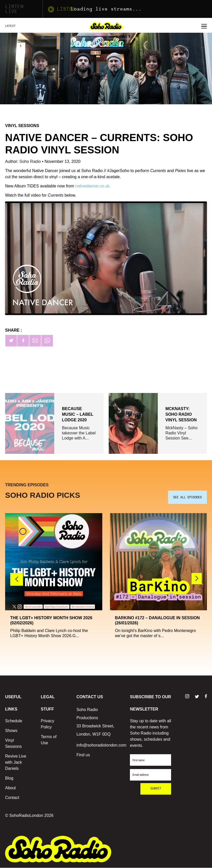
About (10, 788)
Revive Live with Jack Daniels (16, 763)
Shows (11, 731)
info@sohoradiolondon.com (101, 745)
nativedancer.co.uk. (93, 186)
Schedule (14, 721)
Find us (83, 755)
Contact (12, 798)
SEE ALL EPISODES (187, 498)
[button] (197, 579)
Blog (9, 778)
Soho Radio (31, 161)
